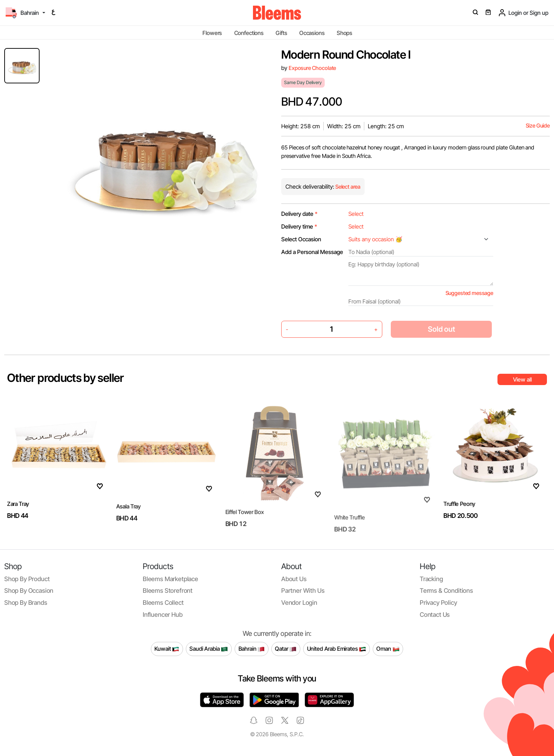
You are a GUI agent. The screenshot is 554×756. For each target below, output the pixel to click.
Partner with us (303, 590)
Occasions (312, 33)
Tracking (431, 579)
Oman (388, 649)
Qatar (286, 649)
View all (522, 379)
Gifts (281, 33)
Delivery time (299, 226)
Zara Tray (18, 516)
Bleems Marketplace (170, 579)
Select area (347, 187)
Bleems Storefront (168, 590)
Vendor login (299, 603)
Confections (249, 33)
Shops (344, 33)
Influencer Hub (163, 615)
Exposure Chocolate (312, 68)
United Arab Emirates (337, 649)
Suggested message (469, 293)
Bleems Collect (163, 603)
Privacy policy (438, 603)
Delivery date (299, 214)
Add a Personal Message (312, 252)
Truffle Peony (459, 516)
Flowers (212, 33)
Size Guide (538, 126)
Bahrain (252, 649)
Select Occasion (301, 239)
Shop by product (27, 579)
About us (294, 579)
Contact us (435, 615)
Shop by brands (26, 603)
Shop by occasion (29, 590)
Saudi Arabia (209, 649)
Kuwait (167, 649)
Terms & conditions (446, 590)
